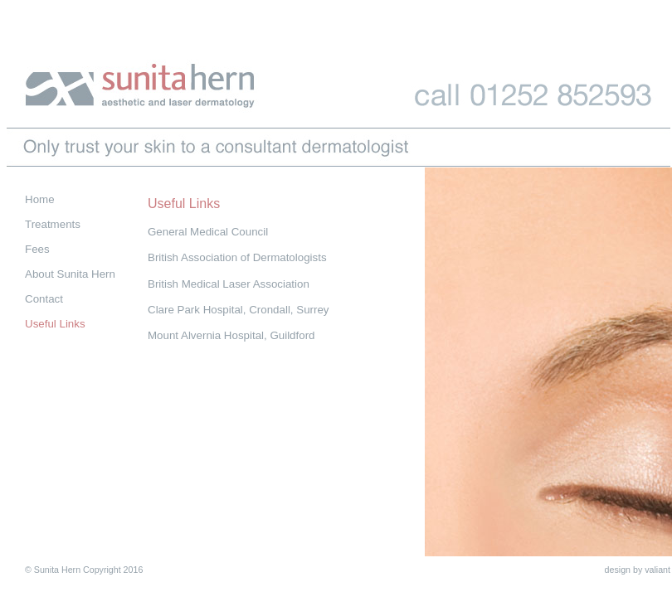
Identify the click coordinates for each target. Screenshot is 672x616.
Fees (37, 249)
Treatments (53, 224)
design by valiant (638, 570)
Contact (44, 299)
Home (40, 199)
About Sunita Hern (70, 274)
